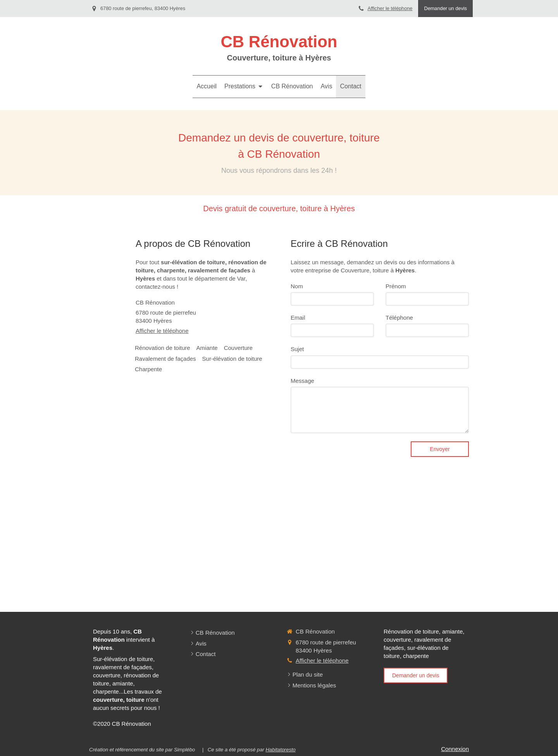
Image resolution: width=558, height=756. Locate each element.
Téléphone (399, 318)
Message (302, 381)
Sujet (297, 349)
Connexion (455, 749)
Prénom (396, 286)
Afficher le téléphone (390, 8)
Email (298, 318)
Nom (297, 286)
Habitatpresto (280, 750)
